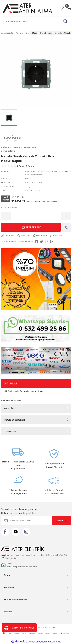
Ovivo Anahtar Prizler (48, 171)
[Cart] (69, 8)
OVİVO (28, 179)
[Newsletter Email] (36, 521)
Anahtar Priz (31, 171)
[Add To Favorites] (67, 227)
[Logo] (30, 8)
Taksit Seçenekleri (14, 420)
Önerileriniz (10, 431)
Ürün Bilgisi (10, 384)
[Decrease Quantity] (6, 216)
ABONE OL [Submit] (62, 521)
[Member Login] (63, 8)
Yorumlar (9, 408)
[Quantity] (36, 216)
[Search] (36, 21)
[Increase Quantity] (66, 216)
